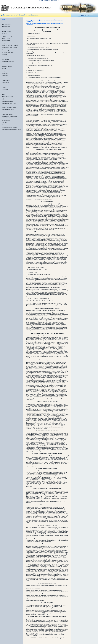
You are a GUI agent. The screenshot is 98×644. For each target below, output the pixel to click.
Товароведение (6, 120)
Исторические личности (8, 43)
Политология (5, 59)
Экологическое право (7, 101)
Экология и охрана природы (9, 127)
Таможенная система (7, 85)
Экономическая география (9, 107)
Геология (4, 34)
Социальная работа (7, 114)
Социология (5, 73)
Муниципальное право (8, 52)
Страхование (5, 78)
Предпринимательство (8, 62)
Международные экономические (10, 50)
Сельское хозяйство (7, 112)
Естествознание (6, 41)
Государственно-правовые (9, 36)
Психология (5, 64)
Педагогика (5, 57)
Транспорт (4, 122)
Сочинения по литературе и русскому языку (9, 117)
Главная (4, 22)
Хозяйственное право (7, 97)
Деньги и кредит (6, 38)
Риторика (4, 71)
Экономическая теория (8, 109)
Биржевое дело (6, 27)
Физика (4, 87)
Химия (3, 94)
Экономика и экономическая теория (11, 129)
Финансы (4, 92)
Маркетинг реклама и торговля (10, 45)
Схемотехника (5, 83)
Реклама (4, 69)
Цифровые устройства (8, 99)
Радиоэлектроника (7, 66)
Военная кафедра (7, 31)
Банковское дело (6, 24)
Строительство (6, 80)
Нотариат (4, 55)
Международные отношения (9, 48)
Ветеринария (5, 29)
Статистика (5, 76)
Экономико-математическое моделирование (9, 104)
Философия (5, 90)
